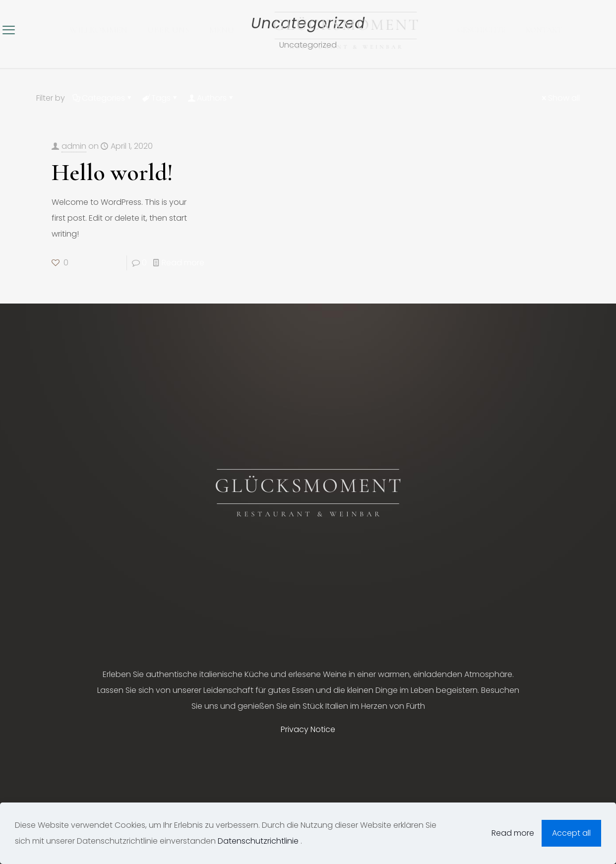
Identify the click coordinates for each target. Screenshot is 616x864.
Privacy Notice (308, 729)
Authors (211, 98)
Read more (183, 263)
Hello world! (112, 173)
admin (74, 146)
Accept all (571, 833)
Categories (103, 98)
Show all (560, 98)
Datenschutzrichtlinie (259, 841)
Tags (160, 98)
